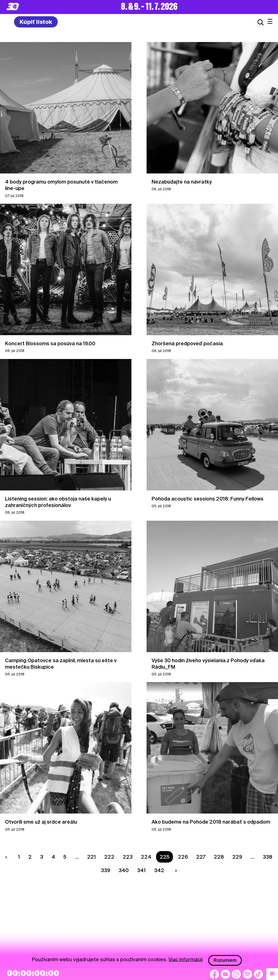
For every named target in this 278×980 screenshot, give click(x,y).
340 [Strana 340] (124, 870)
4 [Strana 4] (53, 857)
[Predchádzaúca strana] (8, 857)
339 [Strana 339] (106, 870)
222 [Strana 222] (109, 857)
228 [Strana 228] (219, 857)
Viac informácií (186, 959)
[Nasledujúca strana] (175, 870)
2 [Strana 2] (30, 857)
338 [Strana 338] (268, 857)
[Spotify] (247, 974)
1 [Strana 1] (19, 857)
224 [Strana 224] (146, 857)
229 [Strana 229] (237, 857)
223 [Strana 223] (128, 857)
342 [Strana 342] (159, 870)
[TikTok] (258, 974)
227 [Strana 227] (201, 857)
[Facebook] (214, 974)
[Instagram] (236, 974)
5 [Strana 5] (65, 857)
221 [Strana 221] (91, 857)
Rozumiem (225, 960)
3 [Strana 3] (42, 857)
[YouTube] (225, 974)
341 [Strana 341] (141, 870)
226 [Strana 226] (183, 857)
